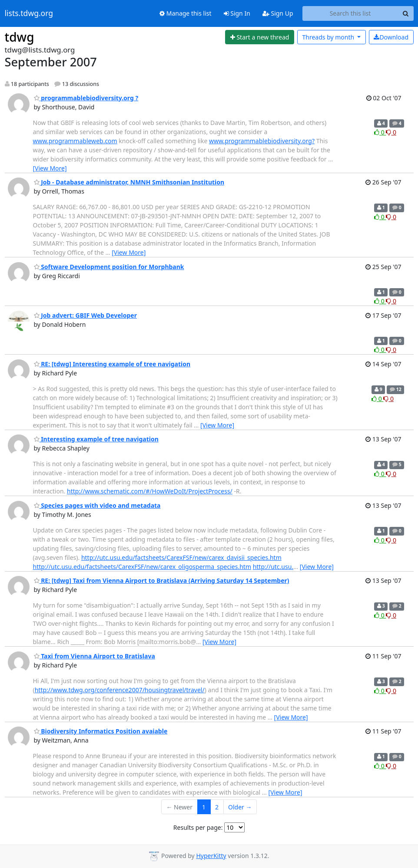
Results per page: (198, 827)
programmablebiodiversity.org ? (86, 98)
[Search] (406, 13)
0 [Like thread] (380, 132)
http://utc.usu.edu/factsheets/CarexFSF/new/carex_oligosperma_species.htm (142, 567)
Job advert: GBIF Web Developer (85, 315)
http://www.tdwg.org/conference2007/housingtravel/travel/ (120, 690)
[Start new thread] (260, 37)
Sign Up (278, 13)
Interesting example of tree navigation (96, 439)
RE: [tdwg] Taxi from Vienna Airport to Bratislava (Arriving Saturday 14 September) (162, 580)
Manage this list (186, 13)
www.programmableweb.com (75, 141)
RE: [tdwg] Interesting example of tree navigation (112, 364)
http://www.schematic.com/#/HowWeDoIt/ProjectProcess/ (150, 491)
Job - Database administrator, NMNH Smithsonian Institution (129, 182)
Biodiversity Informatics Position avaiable (101, 731)
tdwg (20, 37)
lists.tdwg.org (29, 13)
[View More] (50, 168)
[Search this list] (350, 13)
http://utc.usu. (273, 567)
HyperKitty (211, 856)
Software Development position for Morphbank (109, 267)
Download (391, 37)
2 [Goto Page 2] (217, 807)
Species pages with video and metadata (97, 505)
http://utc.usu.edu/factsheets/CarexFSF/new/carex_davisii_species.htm (181, 557)
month (329, 37)
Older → (240, 807)
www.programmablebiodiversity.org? (262, 141)
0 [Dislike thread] (391, 132)
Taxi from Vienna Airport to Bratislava (95, 656)
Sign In (237, 13)
